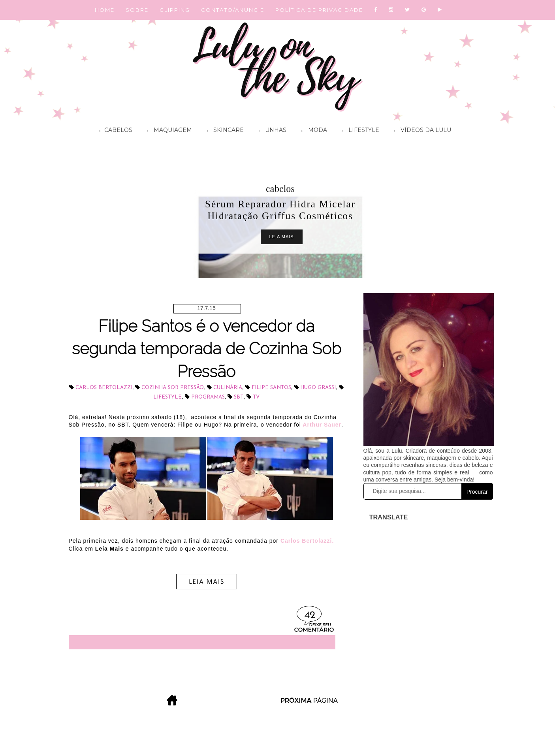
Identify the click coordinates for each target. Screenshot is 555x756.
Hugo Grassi (318, 388)
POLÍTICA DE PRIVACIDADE (319, 10)
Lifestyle (359, 131)
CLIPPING (175, 10)
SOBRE (137, 10)
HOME (105, 10)
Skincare (223, 131)
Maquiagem (168, 131)
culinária (228, 388)
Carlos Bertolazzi (104, 388)
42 (310, 616)
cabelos (280, 188)
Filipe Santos (271, 388)
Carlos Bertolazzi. (307, 541)
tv (256, 397)
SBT (239, 397)
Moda (312, 131)
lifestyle (167, 397)
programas (208, 397)
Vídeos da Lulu (421, 131)
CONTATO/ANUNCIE (233, 10)
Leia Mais (282, 237)
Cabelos (114, 131)
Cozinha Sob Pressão (173, 388)
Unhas (271, 131)
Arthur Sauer (321, 425)
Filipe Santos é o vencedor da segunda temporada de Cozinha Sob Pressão (207, 349)
